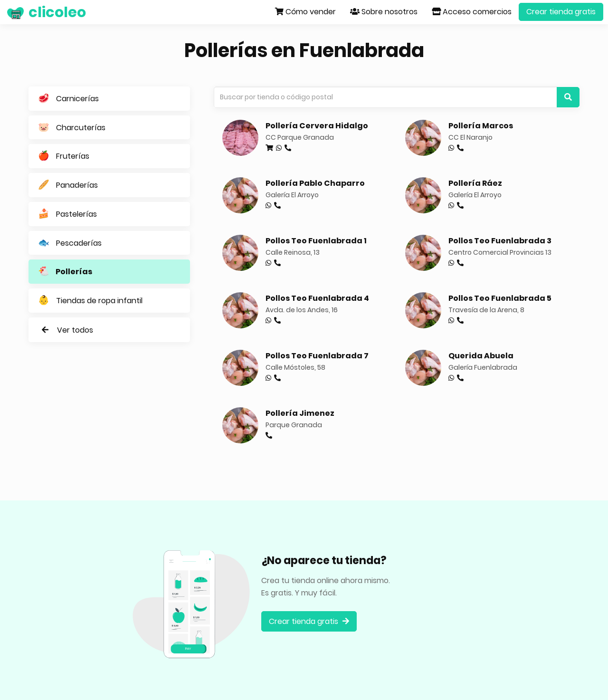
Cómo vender (305, 12)
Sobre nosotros (384, 12)
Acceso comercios (472, 12)
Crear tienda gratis (561, 12)
